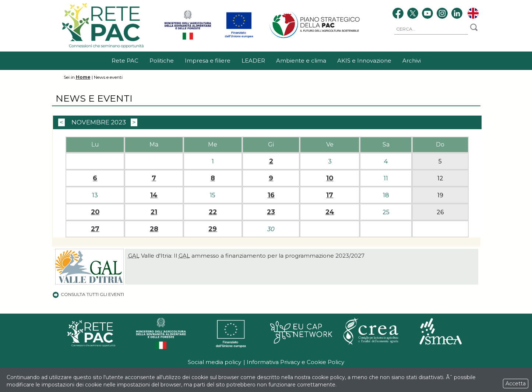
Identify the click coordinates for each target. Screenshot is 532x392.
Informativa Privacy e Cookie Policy (295, 362)
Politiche (162, 61)
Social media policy (214, 362)
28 (154, 229)
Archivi (412, 61)
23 (271, 212)
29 (213, 229)
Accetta (516, 384)
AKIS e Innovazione (364, 61)
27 (95, 229)
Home (83, 77)
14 (154, 195)
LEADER (253, 61)
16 (271, 195)
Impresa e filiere (208, 61)
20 (95, 212)
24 (330, 212)
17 (330, 195)
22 (213, 212)
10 (330, 178)
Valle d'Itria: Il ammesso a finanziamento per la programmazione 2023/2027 (246, 256)
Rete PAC (125, 61)
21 (154, 212)
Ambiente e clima (301, 61)
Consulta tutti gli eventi (88, 294)
